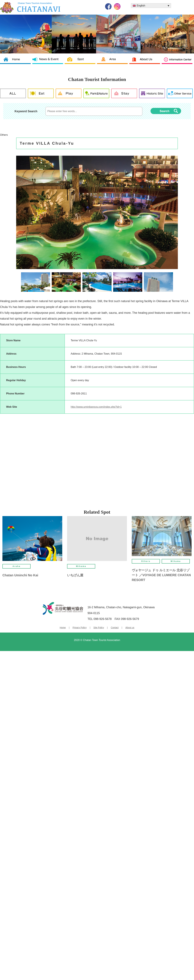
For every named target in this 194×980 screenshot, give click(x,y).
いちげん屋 (75, 575)
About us (145, 61)
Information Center (178, 61)
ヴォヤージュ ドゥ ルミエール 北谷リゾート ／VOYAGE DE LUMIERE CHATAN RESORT (161, 575)
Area (113, 61)
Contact (115, 628)
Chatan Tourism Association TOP (16, 61)
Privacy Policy (80, 628)
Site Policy (99, 628)
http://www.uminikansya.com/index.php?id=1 (96, 407)
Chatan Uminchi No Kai (20, 575)
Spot (81, 61)
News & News (48, 61)
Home (63, 628)
